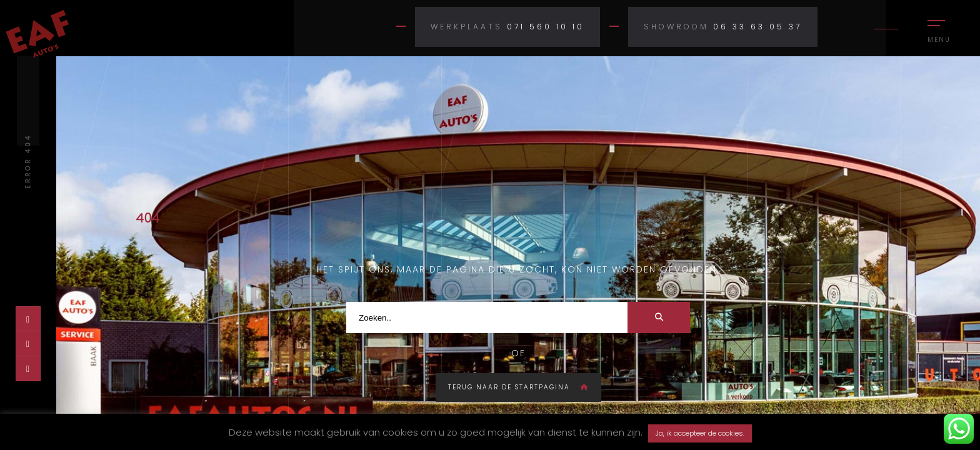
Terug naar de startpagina (518, 387)
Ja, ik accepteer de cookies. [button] (700, 433)
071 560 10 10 (546, 27)
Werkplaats (467, 27)
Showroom (676, 27)
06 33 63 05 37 (757, 27)
